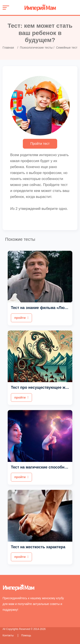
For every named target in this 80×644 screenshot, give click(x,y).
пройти (21, 318)
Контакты (8, 635)
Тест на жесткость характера (38, 547)
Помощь (26, 635)
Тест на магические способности (42, 467)
